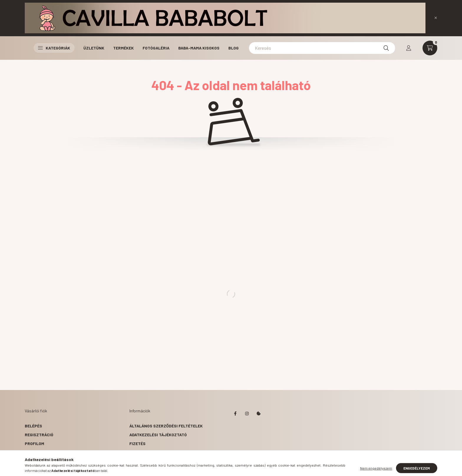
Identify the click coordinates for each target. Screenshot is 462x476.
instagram (247, 414)
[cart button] (430, 48)
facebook (235, 414)
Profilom (34, 443)
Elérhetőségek (146, 461)
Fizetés (137, 443)
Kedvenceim (37, 461)
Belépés (33, 426)
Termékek (123, 48)
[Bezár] (436, 18)
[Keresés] (322, 48)
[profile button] (409, 48)
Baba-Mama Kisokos (199, 48)
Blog (234, 48)
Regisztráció (39, 435)
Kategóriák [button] (54, 48)
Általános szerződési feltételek (166, 426)
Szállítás (140, 452)
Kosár (31, 452)
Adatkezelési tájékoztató (158, 435)
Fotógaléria (156, 48)
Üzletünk (94, 48)
